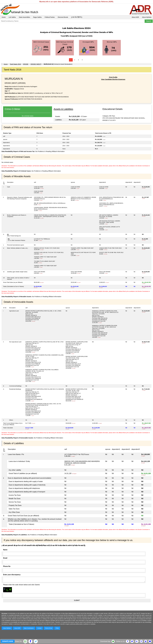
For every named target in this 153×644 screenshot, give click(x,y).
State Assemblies (24, 17)
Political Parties (50, 17)
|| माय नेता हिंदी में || (77, 17)
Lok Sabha (12, 17)
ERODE (26, 64)
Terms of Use (49, 628)
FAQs (57, 628)
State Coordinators (29, 628)
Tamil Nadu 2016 (15, 64)
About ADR (135, 17)
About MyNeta (147, 17)
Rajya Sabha (37, 17)
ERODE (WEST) (36, 64)
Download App (105, 641)
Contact (39, 628)
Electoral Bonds (63, 17)
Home (4, 17)
